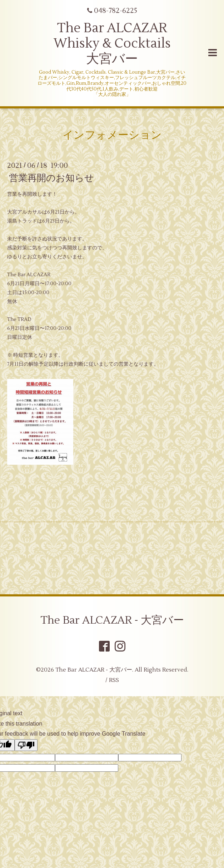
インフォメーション (112, 135)
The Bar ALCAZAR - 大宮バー (112, 620)
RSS (114, 680)
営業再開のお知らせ (51, 178)
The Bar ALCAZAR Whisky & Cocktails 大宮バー (112, 44)
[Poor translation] (26, 745)
